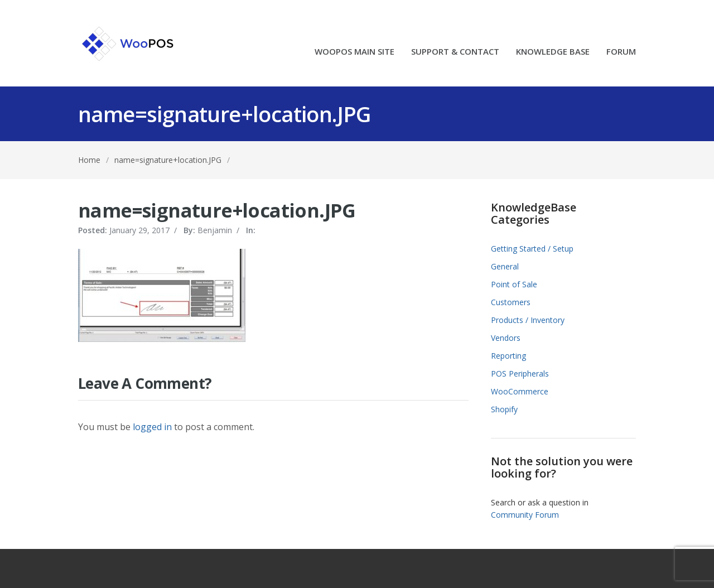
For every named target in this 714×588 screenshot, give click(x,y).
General (505, 266)
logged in (152, 427)
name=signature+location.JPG (168, 160)
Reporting (508, 356)
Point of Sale (514, 284)
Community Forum (525, 515)
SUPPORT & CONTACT (455, 52)
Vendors (506, 338)
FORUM (621, 52)
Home (89, 160)
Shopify (504, 409)
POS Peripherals (520, 373)
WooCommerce (520, 391)
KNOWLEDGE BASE (553, 52)
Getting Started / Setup (532, 249)
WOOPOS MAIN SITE (354, 52)
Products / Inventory (528, 320)
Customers (511, 302)
